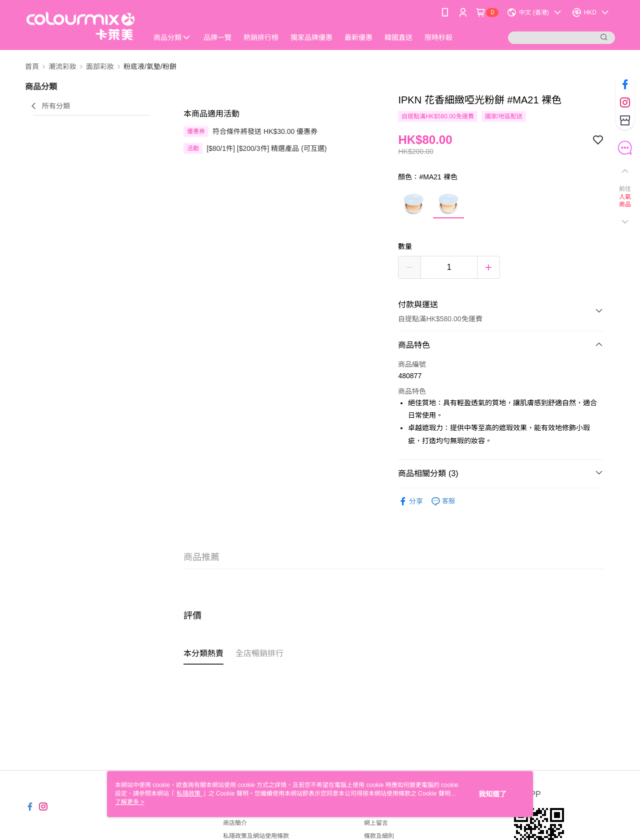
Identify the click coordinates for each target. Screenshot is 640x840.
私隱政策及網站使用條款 (256, 836)
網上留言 (376, 823)
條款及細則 (379, 836)
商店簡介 (235, 823)
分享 (410, 501)
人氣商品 (625, 201)
